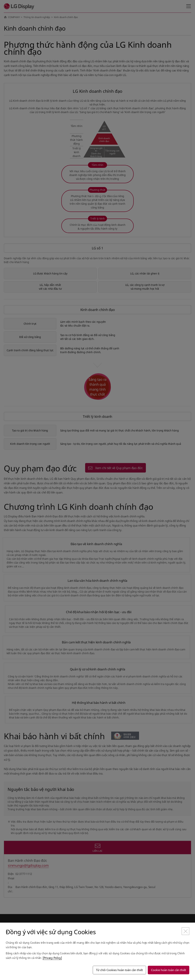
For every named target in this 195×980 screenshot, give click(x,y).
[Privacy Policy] (52, 958)
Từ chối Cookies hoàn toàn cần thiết (119, 970)
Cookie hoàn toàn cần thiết (169, 970)
